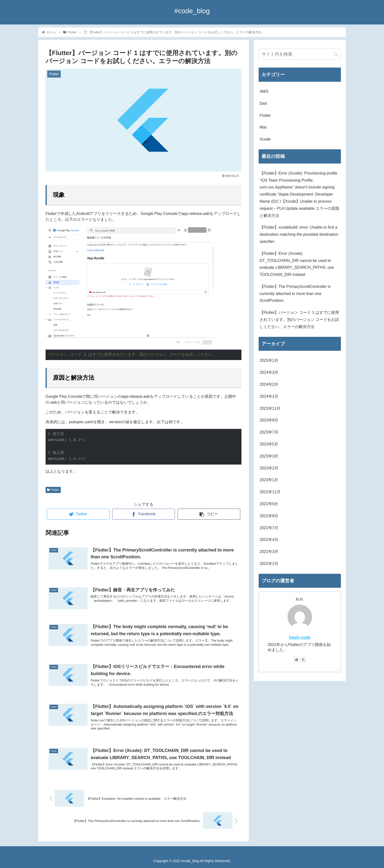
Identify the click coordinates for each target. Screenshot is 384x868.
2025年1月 (269, 360)
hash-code (300, 637)
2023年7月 (269, 432)
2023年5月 (269, 444)
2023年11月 (270, 408)
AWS (264, 91)
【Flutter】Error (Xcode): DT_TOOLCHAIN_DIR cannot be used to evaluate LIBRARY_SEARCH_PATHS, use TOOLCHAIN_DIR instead (297, 264)
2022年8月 (269, 516)
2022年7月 (269, 528)
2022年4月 (269, 540)
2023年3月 (269, 456)
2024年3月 (269, 372)
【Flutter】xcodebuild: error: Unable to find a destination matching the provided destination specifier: (299, 234)
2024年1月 (269, 396)
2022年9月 (269, 504)
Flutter (53, 490)
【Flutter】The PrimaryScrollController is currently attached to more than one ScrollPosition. (295, 294)
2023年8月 (269, 420)
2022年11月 (270, 492)
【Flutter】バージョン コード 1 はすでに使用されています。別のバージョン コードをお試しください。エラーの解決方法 (299, 320)
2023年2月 (269, 468)
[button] (336, 54)
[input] (300, 54)
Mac (263, 127)
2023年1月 (269, 480)
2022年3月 (269, 552)
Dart (263, 103)
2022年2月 (269, 564)
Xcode (265, 139)
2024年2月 (269, 384)
